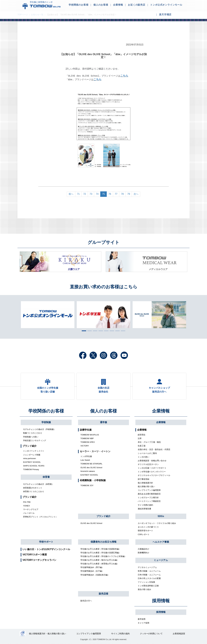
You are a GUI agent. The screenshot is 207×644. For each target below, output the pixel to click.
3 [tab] (94, 331)
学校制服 (46, 422)
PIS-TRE (27, 502)
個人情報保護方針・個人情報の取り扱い (47, 634)
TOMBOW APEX (88, 442)
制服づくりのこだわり (33, 433)
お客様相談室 (179, 634)
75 (103, 194)
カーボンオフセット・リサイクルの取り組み (157, 523)
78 (122, 194)
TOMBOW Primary (31, 469)
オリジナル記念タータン (148, 464)
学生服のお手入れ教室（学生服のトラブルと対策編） (103, 556)
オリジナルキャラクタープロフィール (154, 475)
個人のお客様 (103, 411)
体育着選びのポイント (33, 488)
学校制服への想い (31, 437)
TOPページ (23, 15)
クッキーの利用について (151, 634)
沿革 (140, 438)
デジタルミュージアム (147, 567)
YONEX (26, 506)
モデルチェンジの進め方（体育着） (38, 484)
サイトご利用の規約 (120, 634)
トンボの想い (143, 457)
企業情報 (161, 411)
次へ (136, 194)
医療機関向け (143, 553)
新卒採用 (142, 619)
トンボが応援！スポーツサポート (152, 468)
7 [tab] (117, 331)
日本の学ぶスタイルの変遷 (149, 578)
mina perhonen (29, 458)
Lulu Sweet (85, 460)
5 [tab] (106, 331)
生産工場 (142, 446)
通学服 (103, 422)
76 (110, 194)
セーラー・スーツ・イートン (95, 451)
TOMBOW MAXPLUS (90, 435)
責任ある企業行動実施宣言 (149, 494)
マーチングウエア (31, 509)
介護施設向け (143, 549)
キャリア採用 (143, 623)
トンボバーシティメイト (34, 451)
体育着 (46, 477)
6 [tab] (111, 331)
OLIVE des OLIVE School (91, 468)
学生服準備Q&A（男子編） (92, 567)
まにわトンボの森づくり (148, 527)
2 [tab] (89, 331)
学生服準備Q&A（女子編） (92, 571)
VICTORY (85, 446)
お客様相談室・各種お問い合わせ (152, 461)
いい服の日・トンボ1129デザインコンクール (46, 549)
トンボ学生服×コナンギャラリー (152, 472)
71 (78, 194)
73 (91, 194)
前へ (71, 194)
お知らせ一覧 (37, 15)
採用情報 (161, 601)
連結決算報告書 (144, 509)
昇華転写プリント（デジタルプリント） (40, 517)
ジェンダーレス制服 (32, 455)
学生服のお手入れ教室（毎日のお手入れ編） (100, 560)
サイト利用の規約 (145, 505)
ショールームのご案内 (147, 453)
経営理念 (142, 435)
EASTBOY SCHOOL (32, 462)
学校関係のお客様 (46, 411)
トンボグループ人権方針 (148, 498)
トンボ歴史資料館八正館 (148, 586)
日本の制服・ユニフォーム (149, 575)
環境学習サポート (145, 531)
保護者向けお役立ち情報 (103, 542)
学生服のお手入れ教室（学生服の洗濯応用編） (100, 553)
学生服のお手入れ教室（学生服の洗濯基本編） (100, 549)
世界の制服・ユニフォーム (149, 571)
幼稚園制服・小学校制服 (93, 480)
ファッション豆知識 (146, 582)
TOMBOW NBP (87, 438)
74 (97, 194)
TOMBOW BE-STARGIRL (91, 464)
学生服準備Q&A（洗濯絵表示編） (95, 575)
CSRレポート (144, 534)
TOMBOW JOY (87, 485)
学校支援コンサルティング (35, 440)
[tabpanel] (103, 315)
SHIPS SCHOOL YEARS (34, 466)
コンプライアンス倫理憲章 (149, 490)
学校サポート (46, 542)
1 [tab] (83, 331)
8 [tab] (122, 331)
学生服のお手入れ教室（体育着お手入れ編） (100, 564)
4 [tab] (100, 331)
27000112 (23, 634)
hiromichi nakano (88, 471)
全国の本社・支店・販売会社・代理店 (154, 450)
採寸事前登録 (143, 479)
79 (129, 194)
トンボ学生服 (86, 456)
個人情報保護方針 (145, 483)
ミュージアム (161, 560)
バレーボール (29, 513)
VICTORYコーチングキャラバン (39, 560)
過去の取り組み (144, 590)
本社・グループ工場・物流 (149, 442)
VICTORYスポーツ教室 (35, 555)
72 (85, 194)
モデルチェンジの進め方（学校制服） (39, 429)
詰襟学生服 (86, 430)
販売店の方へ (86, 601)
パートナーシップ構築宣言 (149, 501)
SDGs (161, 516)
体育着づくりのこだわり (34, 491)
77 (116, 194)
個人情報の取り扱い (146, 486)
